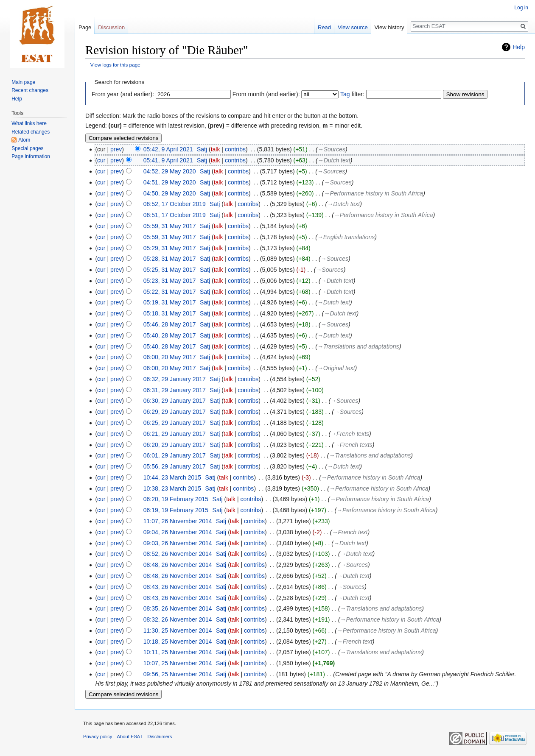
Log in (521, 8)
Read (324, 27)
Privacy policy (98, 736)
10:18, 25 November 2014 (178, 642)
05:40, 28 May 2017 (170, 335)
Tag (345, 94)
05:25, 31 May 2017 (170, 270)
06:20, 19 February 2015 (176, 499)
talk (216, 149)
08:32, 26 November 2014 (178, 619)
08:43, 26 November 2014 (178, 587)
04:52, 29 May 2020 (170, 171)
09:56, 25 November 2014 (178, 674)
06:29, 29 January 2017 (175, 412)
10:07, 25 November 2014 (178, 663)
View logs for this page (115, 65)
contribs (235, 149)
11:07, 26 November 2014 (178, 521)
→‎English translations (346, 237)
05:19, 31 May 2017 (170, 302)
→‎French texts (350, 434)
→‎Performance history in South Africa (373, 193)
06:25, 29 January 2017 (175, 423)
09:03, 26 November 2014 (178, 543)
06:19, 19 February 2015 (176, 510)
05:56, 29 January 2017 (175, 466)
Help (519, 47)
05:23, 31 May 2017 (170, 281)
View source (353, 27)
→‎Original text (336, 368)
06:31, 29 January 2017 (175, 390)
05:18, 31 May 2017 (170, 313)
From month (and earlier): (266, 94)
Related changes (31, 132)
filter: (352, 94)
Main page (23, 82)
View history (389, 27)
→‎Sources (332, 149)
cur (101, 160)
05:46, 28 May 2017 (170, 324)
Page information (31, 156)
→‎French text (350, 532)
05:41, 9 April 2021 (168, 160)
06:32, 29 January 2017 (175, 379)
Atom (24, 140)
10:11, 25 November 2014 (178, 652)
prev (116, 149)
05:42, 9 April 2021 (168, 149)
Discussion (111, 27)
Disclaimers (160, 736)
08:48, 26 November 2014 (178, 565)
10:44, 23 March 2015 (172, 477)
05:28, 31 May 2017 (170, 259)
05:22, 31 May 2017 (170, 292)
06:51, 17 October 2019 (175, 215)
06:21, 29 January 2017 (175, 434)
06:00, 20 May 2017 (170, 357)
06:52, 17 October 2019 (175, 204)
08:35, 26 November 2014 (178, 608)
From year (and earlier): (123, 94)
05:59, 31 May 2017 (170, 226)
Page (85, 27)
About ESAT (130, 736)
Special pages (27, 148)
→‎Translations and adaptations (358, 346)
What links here (29, 123)
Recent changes (30, 90)
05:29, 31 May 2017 (170, 248)
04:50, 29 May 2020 (170, 193)
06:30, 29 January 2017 (175, 401)
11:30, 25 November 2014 (178, 630)
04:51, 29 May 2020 (170, 182)
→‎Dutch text (334, 160)
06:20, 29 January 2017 (175, 445)
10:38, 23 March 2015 (172, 488)
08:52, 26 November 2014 (178, 554)
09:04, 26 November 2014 (178, 532)
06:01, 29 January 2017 (175, 455)
